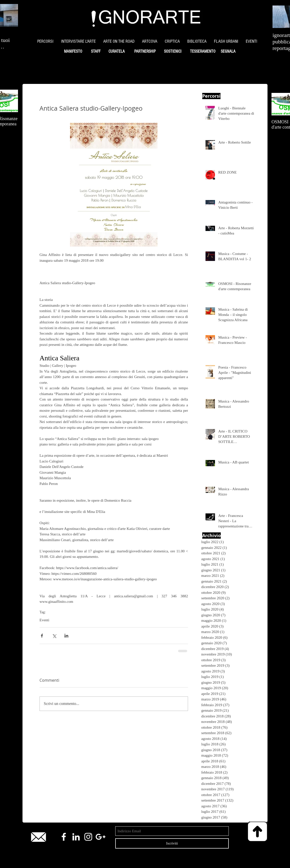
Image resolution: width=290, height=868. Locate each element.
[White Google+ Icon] (100, 837)
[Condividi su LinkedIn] (66, 636)
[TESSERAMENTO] (203, 51)
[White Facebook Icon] (64, 837)
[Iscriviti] (172, 843)
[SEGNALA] (228, 51)
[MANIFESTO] (73, 51)
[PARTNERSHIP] (145, 51)
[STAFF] (96, 51)
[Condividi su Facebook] (42, 636)
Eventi (44, 620)
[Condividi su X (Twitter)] (54, 636)
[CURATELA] (116, 51)
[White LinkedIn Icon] (76, 837)
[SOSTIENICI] (173, 51)
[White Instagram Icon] (88, 837)
